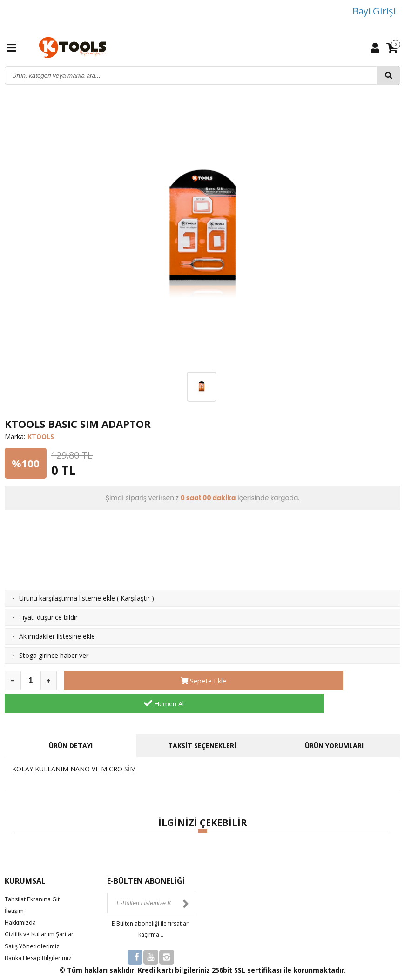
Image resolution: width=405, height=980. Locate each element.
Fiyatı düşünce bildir (48, 617)
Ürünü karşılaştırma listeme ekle (67, 598)
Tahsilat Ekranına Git (35, 876)
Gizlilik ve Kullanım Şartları (43, 911)
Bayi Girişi (374, 11)
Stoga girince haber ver (54, 655)
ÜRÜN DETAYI (71, 723)
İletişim (15, 888)
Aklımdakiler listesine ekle (57, 636)
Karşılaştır (135, 598)
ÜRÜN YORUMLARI (334, 723)
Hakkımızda (22, 900)
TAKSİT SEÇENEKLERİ (202, 723)
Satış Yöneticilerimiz (34, 923)
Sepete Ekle (146, 681)
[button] (202, 808)
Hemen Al (318, 681)
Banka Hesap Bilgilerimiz (42, 935)
